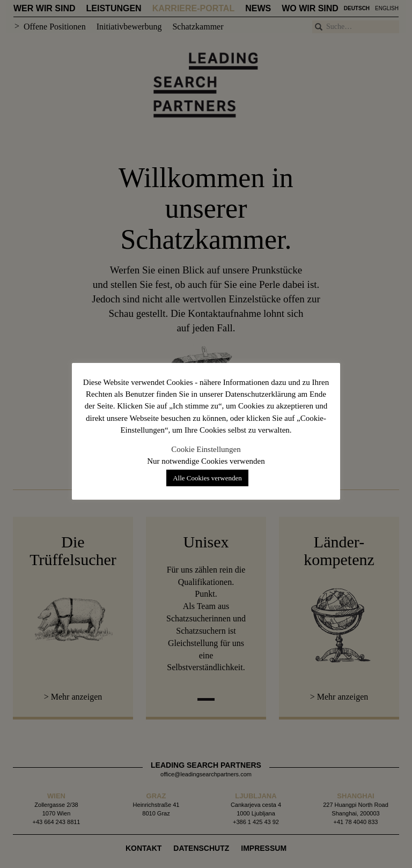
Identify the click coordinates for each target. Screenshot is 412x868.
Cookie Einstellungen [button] (206, 449)
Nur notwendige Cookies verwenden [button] (206, 461)
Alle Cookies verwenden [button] (207, 478)
